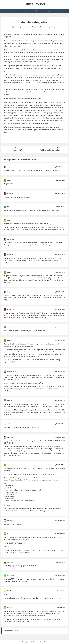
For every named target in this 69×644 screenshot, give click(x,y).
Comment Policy (35, 11)
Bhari (46, 642)
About (26, 11)
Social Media (46, 11)
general (36, 27)
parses (44, 27)
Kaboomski (10, 372)
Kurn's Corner (34, 4)
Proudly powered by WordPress (31, 642)
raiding (48, 27)
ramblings (53, 27)
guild (40, 27)
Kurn (16, 27)
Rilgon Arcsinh (11, 207)
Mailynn (9, 167)
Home (20, 11)
